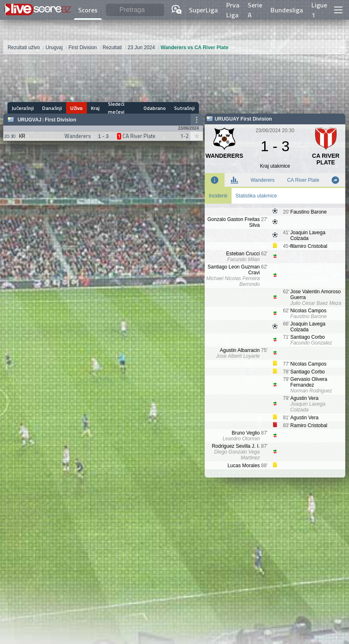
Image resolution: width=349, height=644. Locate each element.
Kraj (95, 108)
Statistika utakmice (256, 196)
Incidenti (218, 196)
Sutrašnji (184, 108)
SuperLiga (203, 10)
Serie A (255, 10)
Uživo (76, 108)
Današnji (52, 108)
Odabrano (155, 108)
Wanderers (263, 180)
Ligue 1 (319, 10)
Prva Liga (233, 10)
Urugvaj (29, 120)
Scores (88, 10)
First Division (60, 120)
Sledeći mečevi (116, 108)
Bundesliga (287, 10)
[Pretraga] (135, 10)
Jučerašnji (23, 108)
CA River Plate (303, 180)
